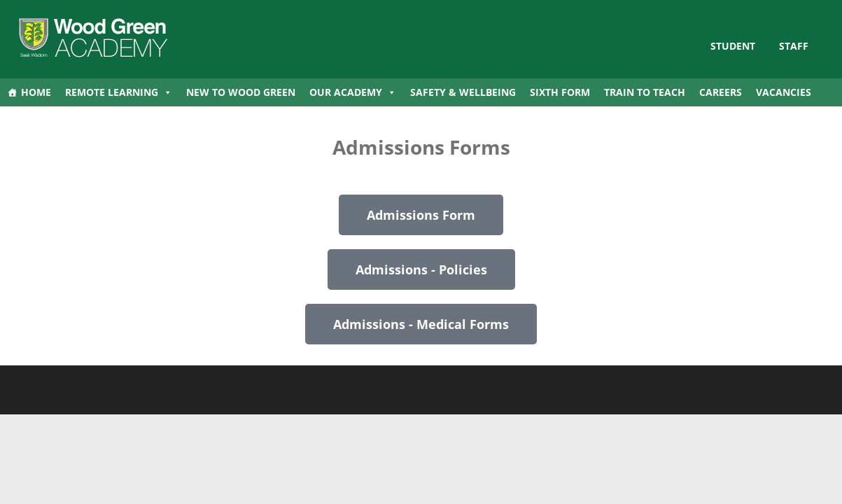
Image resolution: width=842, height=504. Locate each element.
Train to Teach (645, 92)
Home (36, 92)
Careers (721, 92)
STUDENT (733, 46)
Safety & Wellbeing (463, 92)
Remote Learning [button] (119, 92)
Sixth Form (560, 92)
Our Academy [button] (353, 92)
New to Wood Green (241, 92)
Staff (794, 46)
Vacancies (784, 92)
